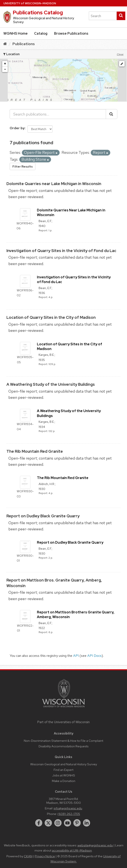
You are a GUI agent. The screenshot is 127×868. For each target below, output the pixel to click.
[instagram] (58, 823)
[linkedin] (87, 823)
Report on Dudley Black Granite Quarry (43, 516)
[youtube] (68, 823)
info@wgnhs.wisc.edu (68, 808)
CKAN (28, 856)
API (76, 656)
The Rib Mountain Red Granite (35, 451)
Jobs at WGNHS (64, 775)
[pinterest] (77, 823)
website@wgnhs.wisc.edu (95, 845)
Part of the (63, 722)
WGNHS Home (16, 33)
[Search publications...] (58, 114)
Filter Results (23, 166)
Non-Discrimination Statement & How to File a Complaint (63, 741)
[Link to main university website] (63, 708)
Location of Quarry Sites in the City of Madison (51, 317)
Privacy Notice (45, 856)
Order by (17, 128)
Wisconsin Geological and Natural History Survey (64, 764)
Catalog (41, 33)
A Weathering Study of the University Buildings (51, 384)
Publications (24, 44)
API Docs (94, 656)
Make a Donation (64, 781)
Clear (120, 54)
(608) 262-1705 (69, 814)
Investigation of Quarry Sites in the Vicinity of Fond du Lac (61, 251)
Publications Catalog (38, 13)
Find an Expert (63, 770)
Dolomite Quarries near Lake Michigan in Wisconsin (54, 184)
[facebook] (39, 823)
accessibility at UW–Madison (72, 850)
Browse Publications (71, 33)
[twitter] (48, 823)
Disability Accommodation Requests (63, 746)
